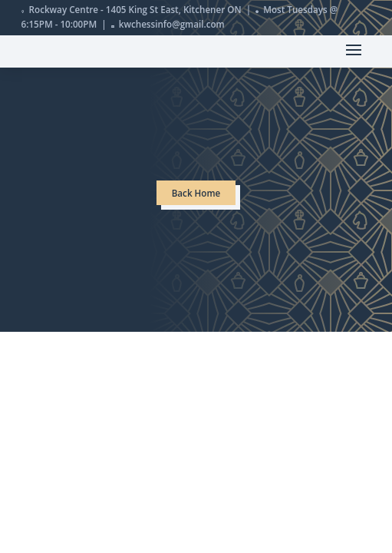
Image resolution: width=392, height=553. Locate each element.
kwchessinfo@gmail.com (172, 24)
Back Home (196, 193)
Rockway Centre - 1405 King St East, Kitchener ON (135, 10)
